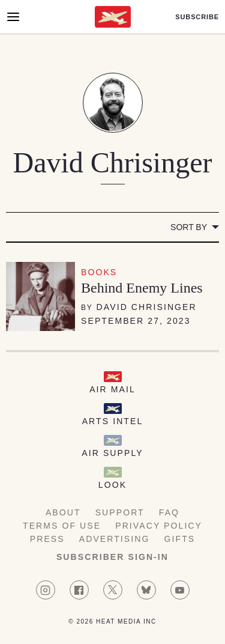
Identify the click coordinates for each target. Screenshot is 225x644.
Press (47, 539)
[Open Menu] (13, 17)
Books (99, 272)
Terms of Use (62, 526)
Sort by (189, 227)
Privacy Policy (159, 526)
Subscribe (197, 17)
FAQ (169, 512)
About (63, 512)
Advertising (115, 539)
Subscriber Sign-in (112, 557)
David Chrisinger (147, 307)
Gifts (180, 539)
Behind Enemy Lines (142, 288)
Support (120, 512)
